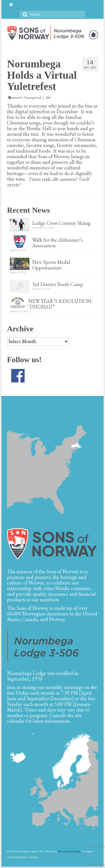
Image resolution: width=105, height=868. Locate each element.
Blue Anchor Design (69, 851)
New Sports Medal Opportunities (51, 265)
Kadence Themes (29, 857)
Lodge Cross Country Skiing (61, 223)
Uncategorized (32, 98)
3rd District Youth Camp (58, 284)
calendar (16, 721)
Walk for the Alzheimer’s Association (57, 243)
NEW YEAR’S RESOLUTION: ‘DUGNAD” (61, 304)
